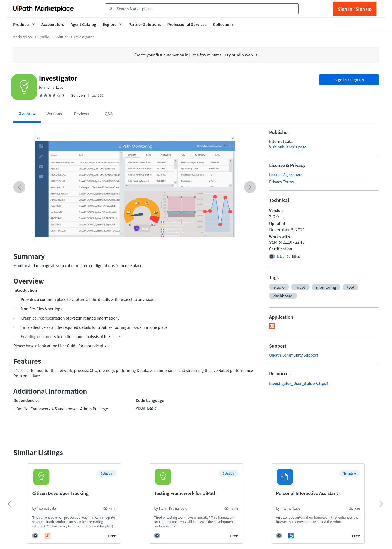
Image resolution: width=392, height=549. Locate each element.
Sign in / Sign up (349, 80)
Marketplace (23, 37)
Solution (62, 37)
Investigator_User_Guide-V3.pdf (298, 383)
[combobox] (206, 9)
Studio (44, 37)
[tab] (27, 115)
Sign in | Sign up (355, 9)
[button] (279, 287)
